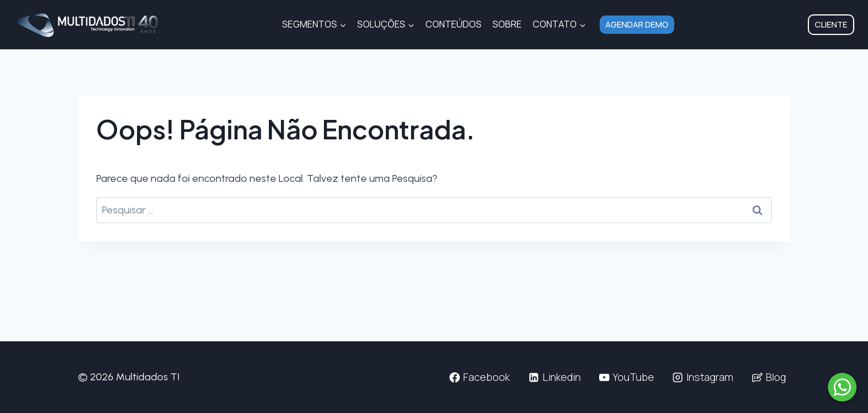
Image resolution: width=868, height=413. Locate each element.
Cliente (831, 24)
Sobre (507, 24)
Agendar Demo (637, 24)
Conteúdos (453, 24)
